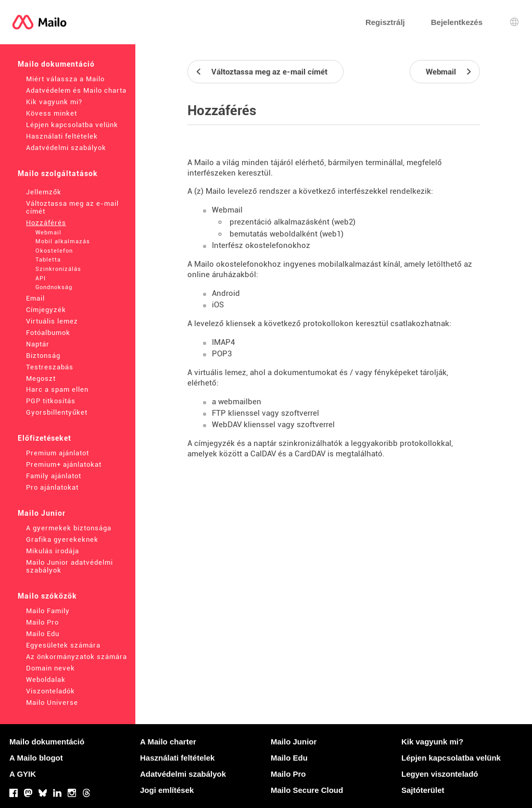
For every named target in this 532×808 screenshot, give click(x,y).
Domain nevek (50, 668)
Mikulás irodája (53, 551)
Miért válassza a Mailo (65, 79)
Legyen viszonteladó (440, 774)
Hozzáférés (46, 223)
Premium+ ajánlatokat (64, 464)
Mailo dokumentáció (56, 64)
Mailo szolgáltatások (58, 173)
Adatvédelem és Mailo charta (76, 90)
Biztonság (43, 356)
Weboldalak (46, 680)
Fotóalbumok (48, 333)
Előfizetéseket (45, 438)
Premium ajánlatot (58, 453)
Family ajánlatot (54, 476)
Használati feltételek (62, 136)
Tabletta (48, 260)
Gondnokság (54, 287)
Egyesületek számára (63, 645)
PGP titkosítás (51, 401)
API (41, 278)
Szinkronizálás (58, 269)
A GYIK (23, 774)
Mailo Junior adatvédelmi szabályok (69, 566)
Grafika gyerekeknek (62, 539)
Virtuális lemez (52, 321)
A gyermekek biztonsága (69, 528)
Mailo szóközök (47, 596)
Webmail (48, 233)
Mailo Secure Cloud (307, 790)
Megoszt (41, 378)
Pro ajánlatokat (52, 487)
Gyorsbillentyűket (57, 412)
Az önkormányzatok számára (77, 657)
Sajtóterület (423, 790)
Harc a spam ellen (57, 389)
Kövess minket (52, 113)
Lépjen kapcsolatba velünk (72, 125)
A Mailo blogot (36, 758)
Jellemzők (44, 192)
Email (35, 298)
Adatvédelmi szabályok (66, 148)
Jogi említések (167, 790)
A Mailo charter (168, 742)
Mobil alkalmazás (63, 241)
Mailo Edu (43, 634)
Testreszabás (50, 367)
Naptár (38, 344)
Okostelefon (54, 251)
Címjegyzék (46, 310)
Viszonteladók (50, 691)
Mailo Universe (52, 703)
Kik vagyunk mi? (54, 102)
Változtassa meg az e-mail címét (72, 207)
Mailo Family (48, 611)
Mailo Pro (42, 622)
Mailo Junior (42, 513)
